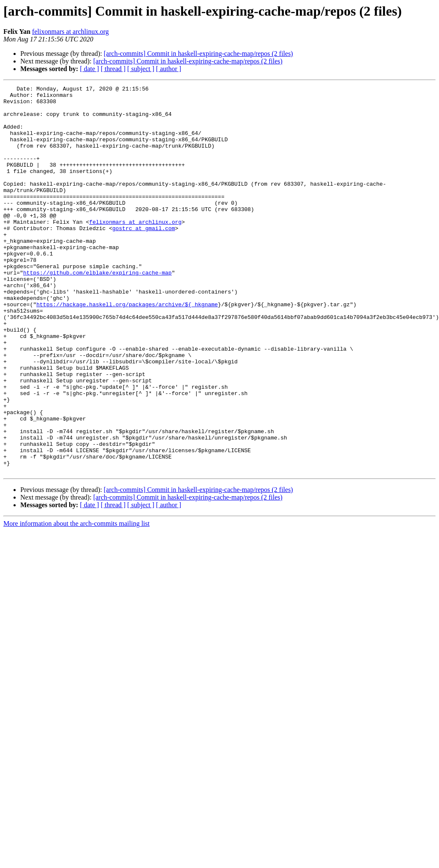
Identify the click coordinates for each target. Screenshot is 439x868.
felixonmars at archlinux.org (70, 32)
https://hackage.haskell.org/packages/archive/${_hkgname (127, 349)
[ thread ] (113, 69)
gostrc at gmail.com (143, 257)
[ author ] (169, 69)
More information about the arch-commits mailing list (77, 601)
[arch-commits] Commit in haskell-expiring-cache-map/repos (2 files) (198, 54)
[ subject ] (141, 69)
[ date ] (89, 69)
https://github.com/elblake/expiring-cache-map (97, 310)
